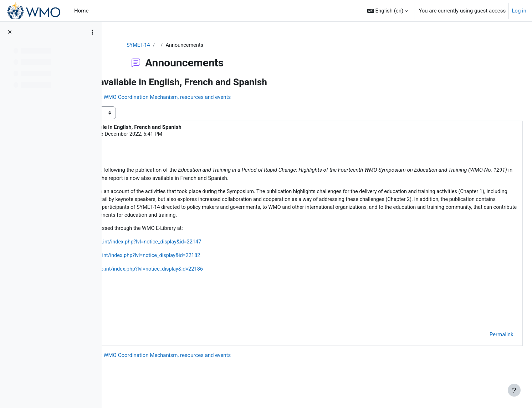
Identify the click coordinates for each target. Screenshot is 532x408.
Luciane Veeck (162, 135)
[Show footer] (514, 390)
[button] (388, 11)
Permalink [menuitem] (485, 347)
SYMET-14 (181, 45)
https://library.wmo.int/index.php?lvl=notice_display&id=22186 (235, 280)
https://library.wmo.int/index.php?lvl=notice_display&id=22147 (233, 252)
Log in (519, 11)
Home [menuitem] (81, 11)
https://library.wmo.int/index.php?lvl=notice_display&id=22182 (232, 266)
